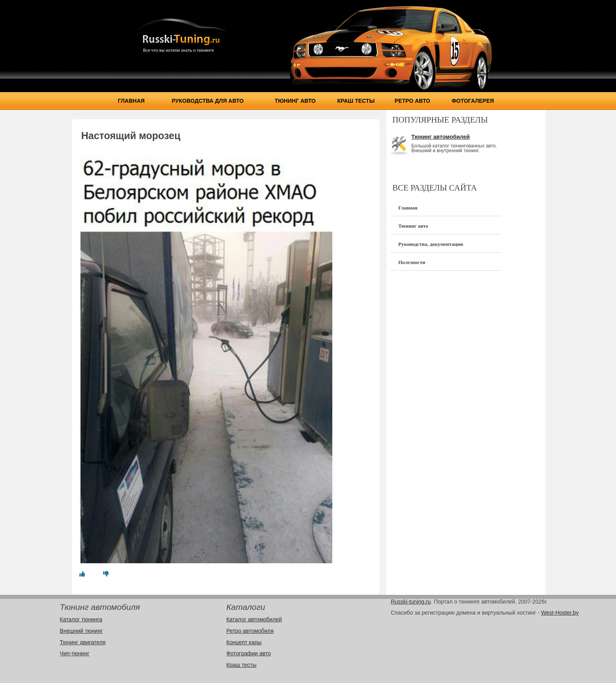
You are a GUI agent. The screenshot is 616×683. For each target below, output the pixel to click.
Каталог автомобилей (254, 619)
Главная (131, 101)
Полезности (412, 262)
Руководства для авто (208, 101)
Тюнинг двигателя (83, 642)
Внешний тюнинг (81, 631)
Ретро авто (413, 101)
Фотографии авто (249, 653)
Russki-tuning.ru (411, 602)
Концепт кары (244, 642)
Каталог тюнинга (81, 619)
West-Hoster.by (560, 613)
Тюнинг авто (295, 101)
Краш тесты (356, 101)
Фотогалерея (473, 101)
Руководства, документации (431, 244)
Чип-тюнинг (74, 653)
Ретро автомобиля (250, 631)
